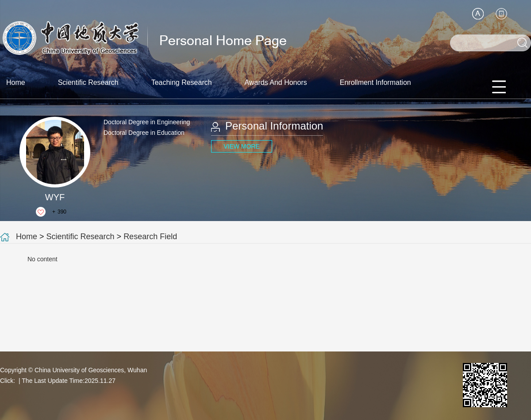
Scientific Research (88, 82)
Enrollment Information (375, 82)
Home (16, 82)
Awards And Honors (276, 82)
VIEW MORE (242, 146)
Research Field (150, 237)
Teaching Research (182, 82)
